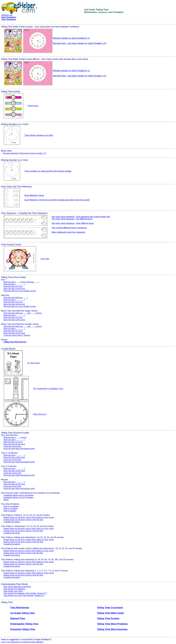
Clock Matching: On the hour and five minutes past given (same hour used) (57, 200)
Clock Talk (45, 259)
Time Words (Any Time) (13, 591)
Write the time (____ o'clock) (15, 437)
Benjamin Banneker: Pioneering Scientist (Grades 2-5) (25, 153)
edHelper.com (7, 15)
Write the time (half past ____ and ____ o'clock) (23, 313)
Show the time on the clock (14, 289)
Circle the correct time (12, 446)
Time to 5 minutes (11, 508)
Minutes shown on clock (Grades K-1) (71, 38)
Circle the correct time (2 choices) (17, 335)
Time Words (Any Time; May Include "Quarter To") (24, 595)
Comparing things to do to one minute (18, 495)
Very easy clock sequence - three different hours (73, 223)
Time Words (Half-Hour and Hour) (17, 587)
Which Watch (33, 106)
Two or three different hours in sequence (69, 228)
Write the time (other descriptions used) (19, 448)
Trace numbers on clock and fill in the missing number (48, 171)
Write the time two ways (13, 286)
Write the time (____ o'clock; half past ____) (21, 282)
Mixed (6, 500)
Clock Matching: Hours (34, 195)
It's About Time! (34, 363)
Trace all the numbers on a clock (39, 135)
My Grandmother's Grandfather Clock (48, 389)
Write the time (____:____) (14, 284)
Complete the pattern (12, 522)
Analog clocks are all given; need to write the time (23, 520)
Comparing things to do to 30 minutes (18, 497)
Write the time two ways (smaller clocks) (20, 291)
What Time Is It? (40, 414)
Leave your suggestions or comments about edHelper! (22, 642)
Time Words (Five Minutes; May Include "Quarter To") (25, 593)
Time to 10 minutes (11, 506)
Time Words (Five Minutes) (14, 589)
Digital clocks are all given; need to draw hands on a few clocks (29, 517)
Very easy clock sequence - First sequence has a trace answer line (81, 217)
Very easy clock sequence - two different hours (72, 219)
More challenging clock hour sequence (68, 232)
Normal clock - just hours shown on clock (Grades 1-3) (80, 43)
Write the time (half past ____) (16, 297)
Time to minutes (10, 511)
